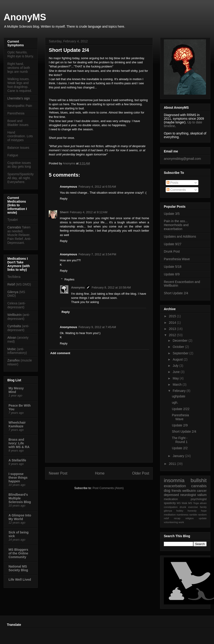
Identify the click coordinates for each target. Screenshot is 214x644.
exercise (193, 507)
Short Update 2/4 (176, 293)
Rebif (11, 284)
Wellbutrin (14, 315)
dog (167, 491)
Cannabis (14, 227)
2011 (173, 464)
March (178, 385)
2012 (173, 335)
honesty (192, 511)
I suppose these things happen (18, 478)
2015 (173, 316)
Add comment (60, 353)
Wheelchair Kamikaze (17, 424)
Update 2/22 (181, 409)
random (202, 515)
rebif (166, 518)
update (203, 518)
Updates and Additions (180, 236)
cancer (202, 491)
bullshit (199, 480)
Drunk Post (172, 251)
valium (202, 495)
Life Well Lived (20, 580)
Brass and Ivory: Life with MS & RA (19, 443)
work (181, 522)
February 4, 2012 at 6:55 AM (97, 187)
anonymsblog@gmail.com (182, 159)
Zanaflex (14, 360)
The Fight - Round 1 (180, 440)
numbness (182, 515)
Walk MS (187, 503)
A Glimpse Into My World (20, 517)
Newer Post (58, 473)
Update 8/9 (172, 274)
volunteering (171, 522)
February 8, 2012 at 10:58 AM (111, 287)
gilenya (168, 511)
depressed (171, 495)
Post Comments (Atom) (108, 488)
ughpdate (179, 396)
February (179, 391)
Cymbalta (14, 326)
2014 (173, 323)
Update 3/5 (172, 214)
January (179, 456)
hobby (180, 511)
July (176, 366)
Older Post (141, 473)
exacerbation (175, 486)
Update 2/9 (180, 425)
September (181, 353)
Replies (69, 279)
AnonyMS (25, 17)
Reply (64, 199)
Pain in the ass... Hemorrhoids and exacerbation (176, 225)
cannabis (199, 486)
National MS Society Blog (18, 568)
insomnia (174, 480)
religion (190, 518)
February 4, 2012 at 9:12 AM (89, 212)
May (176, 378)
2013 (173, 329)
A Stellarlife (17, 460)
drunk (183, 507)
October (179, 347)
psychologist (199, 499)
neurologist (188, 495)
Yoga (196, 503)
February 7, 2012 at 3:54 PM (97, 254)
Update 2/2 (180, 448)
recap (177, 518)
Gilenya (13, 292)
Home (100, 473)
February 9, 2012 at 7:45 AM (97, 327)
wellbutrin (189, 491)
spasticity (170, 503)
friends (176, 491)
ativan (203, 503)
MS (179, 503)
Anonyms (69, 163)
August (178, 359)
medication (171, 499)
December (180, 341)
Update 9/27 (173, 244)
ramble (193, 515)
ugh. (175, 402)
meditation (170, 515)
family (203, 507)
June (176, 372)
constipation (171, 507)
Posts (172, 183)
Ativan (12, 338)
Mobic (12, 349)
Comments (176, 190)
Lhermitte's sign (19, 98)
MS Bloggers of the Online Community (18, 553)
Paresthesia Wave (177, 259)
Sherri (64, 212)
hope (204, 511)
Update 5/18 (173, 267)
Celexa (12, 303)
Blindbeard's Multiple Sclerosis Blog (20, 498)
